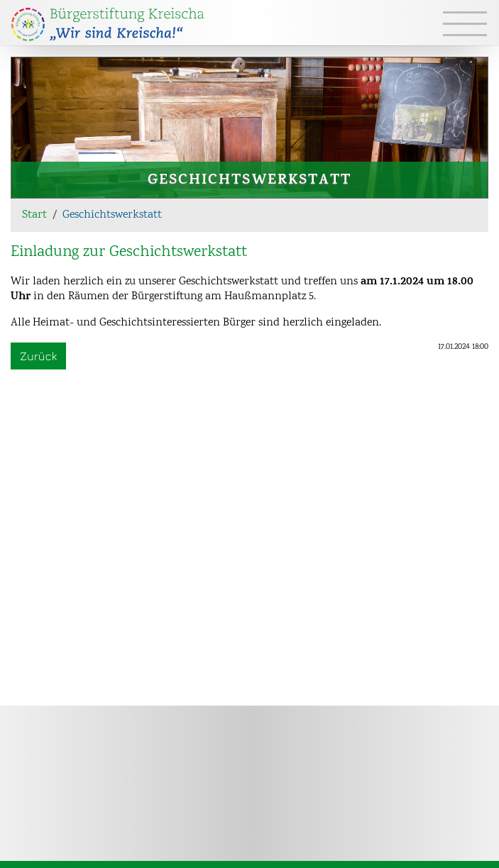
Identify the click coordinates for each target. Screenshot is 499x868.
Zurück (38, 356)
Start (34, 215)
